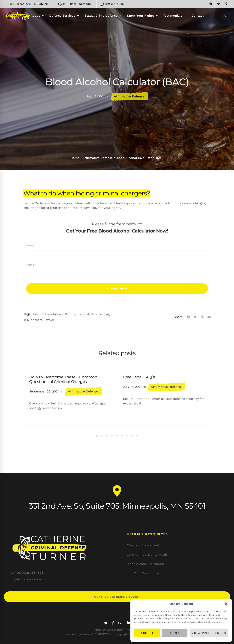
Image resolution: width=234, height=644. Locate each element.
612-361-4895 (112, 4)
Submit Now (117, 288)
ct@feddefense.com (26, 579)
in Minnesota (33, 320)
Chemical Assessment (143, 545)
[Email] (209, 317)
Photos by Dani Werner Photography (117, 630)
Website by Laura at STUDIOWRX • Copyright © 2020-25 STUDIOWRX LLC (117, 634)
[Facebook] (188, 317)
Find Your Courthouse (143, 573)
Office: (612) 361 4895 (27, 573)
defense (97, 314)
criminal (83, 314)
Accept (147, 633)
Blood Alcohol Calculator (146, 564)
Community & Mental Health (148, 555)
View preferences (209, 633)
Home (75, 158)
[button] (226, 604)
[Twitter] (195, 317)
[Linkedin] (202, 317)
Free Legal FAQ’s (139, 377)
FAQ (107, 314)
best (37, 314)
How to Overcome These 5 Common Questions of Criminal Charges (63, 379)
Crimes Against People (58, 314)
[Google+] (120, 623)
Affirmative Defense (129, 96)
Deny (175, 633)
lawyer (49, 320)
